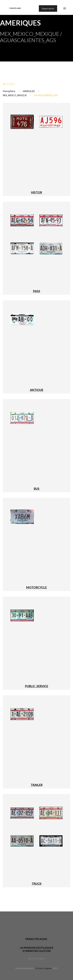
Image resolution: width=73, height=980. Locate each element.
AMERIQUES (29, 91)
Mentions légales (37, 958)
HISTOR (36, 192)
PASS (37, 291)
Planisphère (9, 91)
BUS (37, 488)
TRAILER (37, 785)
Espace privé (48, 8)
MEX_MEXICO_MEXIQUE (15, 95)
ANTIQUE (37, 390)
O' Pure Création (44, 968)
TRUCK (37, 883)
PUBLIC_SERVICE (37, 686)
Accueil (9, 84)
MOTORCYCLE (36, 587)
